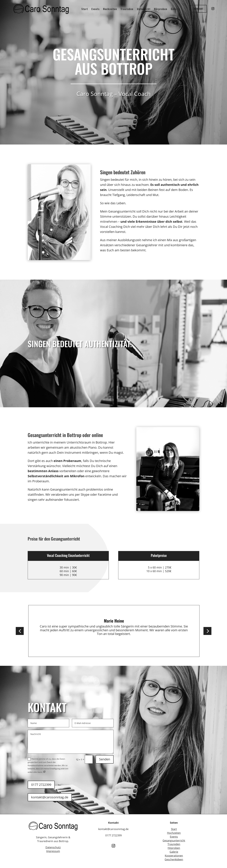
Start (174, 829)
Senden (105, 759)
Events (174, 837)
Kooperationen (174, 856)
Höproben (174, 848)
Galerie (174, 852)
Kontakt (199, 9)
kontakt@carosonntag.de (50, 797)
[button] (20, 631)
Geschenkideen (174, 859)
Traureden (174, 844)
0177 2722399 (41, 785)
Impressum (53, 851)
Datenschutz (53, 847)
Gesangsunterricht (174, 840)
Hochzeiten (174, 833)
